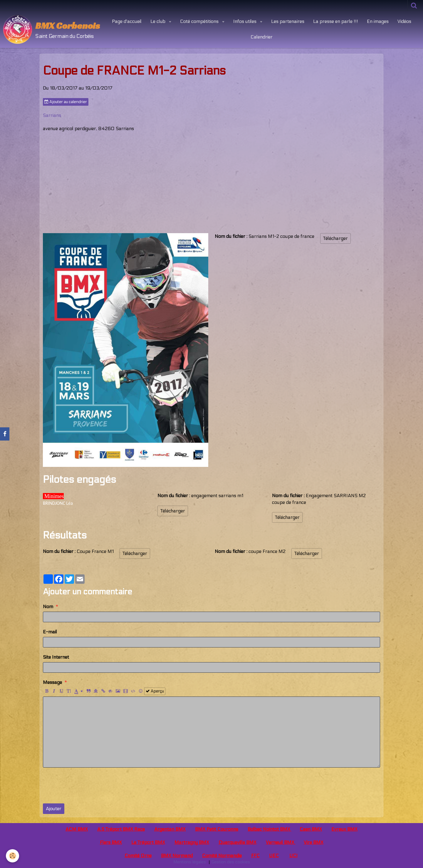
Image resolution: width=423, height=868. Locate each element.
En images (378, 21)
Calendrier (262, 37)
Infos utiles (245, 21)
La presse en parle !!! (336, 21)
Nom (48, 607)
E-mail (50, 632)
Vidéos (404, 21)
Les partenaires (288, 21)
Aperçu (155, 691)
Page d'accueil (127, 21)
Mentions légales (190, 862)
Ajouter (54, 809)
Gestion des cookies (231, 862)
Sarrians (52, 115)
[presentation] (88, 785)
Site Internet (56, 657)
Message (52, 682)
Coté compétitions (200, 21)
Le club (158, 21)
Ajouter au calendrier (66, 102)
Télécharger (335, 238)
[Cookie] (12, 856)
